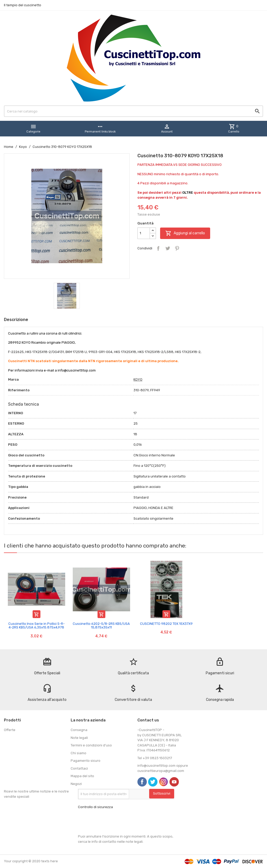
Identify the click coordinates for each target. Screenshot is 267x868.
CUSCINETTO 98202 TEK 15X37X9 (166, 624)
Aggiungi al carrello (185, 233)
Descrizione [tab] (16, 320)
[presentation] (118, 822)
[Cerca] (133, 111)
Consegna (79, 730)
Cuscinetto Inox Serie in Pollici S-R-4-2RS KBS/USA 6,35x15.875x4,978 (37, 625)
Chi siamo (78, 753)
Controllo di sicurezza (95, 807)
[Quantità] (144, 233)
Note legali (79, 738)
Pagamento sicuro (86, 761)
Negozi (76, 784)
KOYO (138, 379)
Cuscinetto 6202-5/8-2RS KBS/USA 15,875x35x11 (101, 625)
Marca (13, 379)
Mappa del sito (82, 776)
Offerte (10, 730)
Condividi (158, 248)
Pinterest (177, 248)
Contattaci (79, 768)
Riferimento (19, 390)
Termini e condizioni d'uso (91, 745)
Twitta (168, 248)
